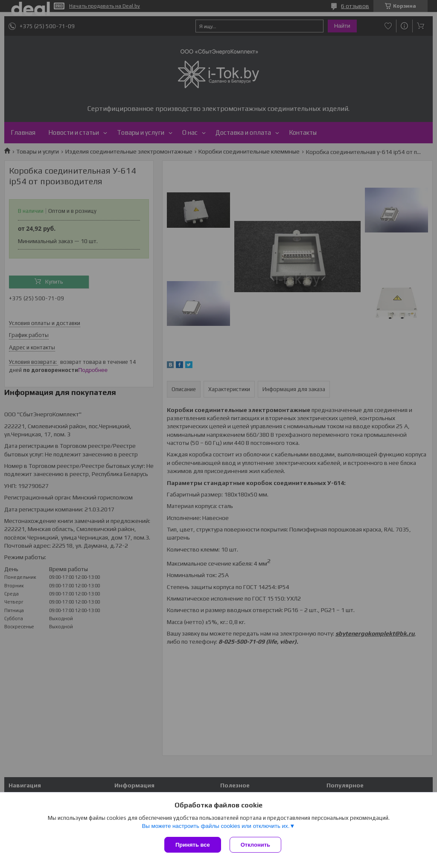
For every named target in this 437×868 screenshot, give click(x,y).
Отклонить (255, 845)
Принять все (193, 845)
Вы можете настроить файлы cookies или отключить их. (216, 826)
